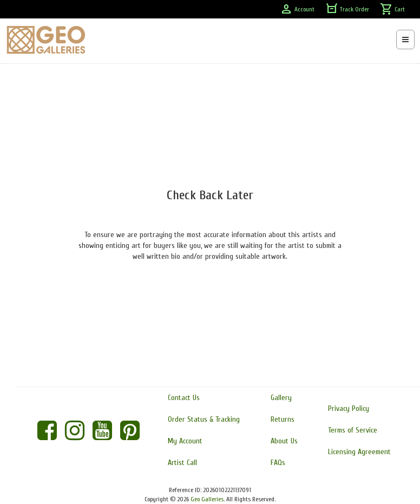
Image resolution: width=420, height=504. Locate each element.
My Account (185, 441)
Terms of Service (353, 430)
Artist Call (182, 463)
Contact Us (184, 398)
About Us (284, 441)
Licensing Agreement (359, 452)
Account (297, 9)
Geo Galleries (207, 499)
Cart (392, 9)
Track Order (347, 9)
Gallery (281, 398)
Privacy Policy (349, 408)
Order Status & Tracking (204, 419)
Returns (283, 419)
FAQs (278, 463)
